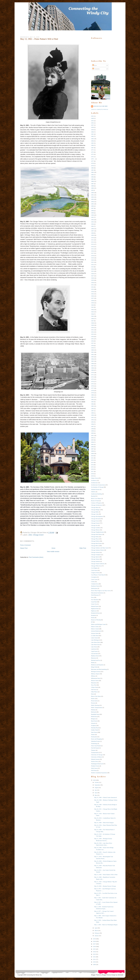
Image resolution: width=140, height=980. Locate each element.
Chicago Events (95, 523)
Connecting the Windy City (34, 975)
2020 (94, 780)
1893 (92, 199)
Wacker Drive (95, 761)
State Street (94, 732)
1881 (92, 170)
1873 (92, 154)
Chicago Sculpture (96, 555)
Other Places (94, 692)
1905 (92, 226)
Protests (93, 703)
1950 (92, 328)
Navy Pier (94, 685)
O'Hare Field (94, 687)
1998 (92, 429)
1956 (92, 341)
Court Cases (94, 579)
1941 (92, 307)
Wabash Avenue (95, 759)
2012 (92, 460)
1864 (92, 141)
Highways (94, 611)
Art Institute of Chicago (97, 487)
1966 (92, 363)
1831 (92, 116)
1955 (92, 339)
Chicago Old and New (100, 106)
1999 (92, 431)
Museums (94, 683)
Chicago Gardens (96, 528)
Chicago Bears (95, 507)
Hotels (93, 618)
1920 (92, 260)
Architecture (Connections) (98, 485)
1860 (92, 132)
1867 (92, 148)
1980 (92, 395)
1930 (92, 283)
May (96, 795)
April (96, 928)
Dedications (94, 588)
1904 (92, 224)
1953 (92, 334)
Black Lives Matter (96, 498)
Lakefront (94, 649)
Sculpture (94, 725)
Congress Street (95, 573)
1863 (92, 139)
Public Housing (95, 705)
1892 (92, 197)
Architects (94, 480)
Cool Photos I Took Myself (98, 575)
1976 (92, 386)
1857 (92, 125)
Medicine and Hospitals (97, 665)
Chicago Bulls (95, 512)
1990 (92, 415)
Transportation (95, 752)
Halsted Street (95, 606)
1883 (92, 175)
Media (93, 663)
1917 (92, 253)
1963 (92, 357)
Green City (94, 604)
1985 (92, 406)
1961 (92, 352)
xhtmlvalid (120, 975)
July (96, 790)
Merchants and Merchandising (99, 669)
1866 (92, 145)
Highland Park (95, 609)
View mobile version (53, 552)
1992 (92, 420)
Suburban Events (95, 741)
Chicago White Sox (96, 566)
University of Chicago (97, 755)
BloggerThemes (106, 975)
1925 (92, 271)
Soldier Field (94, 730)
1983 (92, 402)
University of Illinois (96, 757)
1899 (92, 213)
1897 (92, 208)
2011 (92, 458)
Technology (94, 743)
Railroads (94, 712)
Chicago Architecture (97, 505)
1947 (92, 321)
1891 (92, 195)
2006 (92, 447)
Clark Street (94, 570)
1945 (92, 316)
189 (92, 190)
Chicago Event (38, 535)
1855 (92, 123)
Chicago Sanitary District (98, 550)
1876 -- (93, 159)
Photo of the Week (96, 696)
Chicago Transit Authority (98, 564)
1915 (92, 249)
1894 (92, 202)
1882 (92, 172)
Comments (96, 69)
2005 (92, 444)
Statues (93, 734)
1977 (92, 388)
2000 (92, 433)
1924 (92, 269)
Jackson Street (95, 633)
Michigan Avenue (96, 672)
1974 (92, 381)
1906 (92, 229)
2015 (92, 467)
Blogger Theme (96, 975)
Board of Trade (95, 501)
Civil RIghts (94, 568)
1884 (92, 177)
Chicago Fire (94, 525)
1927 (92, 276)
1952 (92, 332)
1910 (92, 238)
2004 (92, 442)
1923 (92, 267)
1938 (92, 301)
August (96, 788)
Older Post (83, 548)
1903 (92, 222)
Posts (95, 65)
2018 (92, 474)
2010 (92, 456)
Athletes (93, 492)
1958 (92, 346)
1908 (92, 233)
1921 (92, 262)
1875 (92, 157)
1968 (92, 368)
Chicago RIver (95, 546)
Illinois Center (95, 627)
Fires (92, 597)
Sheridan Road (95, 728)
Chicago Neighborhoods (97, 532)
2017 (92, 471)
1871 (92, 150)
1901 (92, 217)
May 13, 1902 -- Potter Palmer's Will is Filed (39, 39)
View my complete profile (100, 109)
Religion (93, 719)
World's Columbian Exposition (99, 773)
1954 (92, 337)
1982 (92, 399)
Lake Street (94, 647)
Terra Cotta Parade (96, 746)
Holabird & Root (95, 613)
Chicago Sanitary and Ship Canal (100, 548)
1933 (92, 289)
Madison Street (95, 656)
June (96, 793)
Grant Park (94, 602)
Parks (93, 694)
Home (53, 548)
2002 (92, 438)
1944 (92, 314)
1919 (92, 258)
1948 (92, 323)
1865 (92, 143)
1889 (92, 188)
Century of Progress (96, 503)
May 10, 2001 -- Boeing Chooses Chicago (105, 886)
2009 (92, 453)
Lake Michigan (95, 640)
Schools (93, 723)
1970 (92, 372)
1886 (92, 181)
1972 (92, 377)
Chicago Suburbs (95, 561)
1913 (92, 244)
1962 (92, 355)
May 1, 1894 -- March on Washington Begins (106, 925)
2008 (92, 451)
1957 (92, 343)
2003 (92, 440)
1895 (92, 204)
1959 (92, 348)
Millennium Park (95, 678)
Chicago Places (95, 539)
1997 (92, 426)
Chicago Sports (95, 557)
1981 (92, 397)
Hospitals (94, 615)
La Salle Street (95, 636)
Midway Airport (95, 674)
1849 (92, 118)
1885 (92, 179)
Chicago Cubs (95, 514)
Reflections (94, 716)
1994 (92, 424)
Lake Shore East (95, 645)
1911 (92, 240)
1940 (92, 305)
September (97, 785)
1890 (92, 193)
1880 (92, 168)
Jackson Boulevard (96, 631)
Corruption (94, 577)
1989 (92, 413)
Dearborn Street (95, 586)
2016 (92, 469)
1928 (92, 278)
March (96, 930)
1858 (92, 127)
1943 (92, 312)
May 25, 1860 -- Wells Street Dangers (104, 823)
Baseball (93, 496)
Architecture (94, 483)
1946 (92, 319)
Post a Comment (25, 545)
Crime (93, 582)
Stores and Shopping (96, 739)
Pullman (93, 710)
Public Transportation (97, 707)
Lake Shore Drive (96, 642)
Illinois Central (95, 629)
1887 (92, 184)
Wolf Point (94, 770)
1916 (92, 251)
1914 (92, 247)
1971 (92, 375)
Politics (93, 698)
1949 (92, 325)
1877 (92, 161)
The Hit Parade (95, 748)
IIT (92, 622)
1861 (92, 134)
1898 (92, 211)
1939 (92, 303)
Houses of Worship (96, 620)
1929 (92, 280)
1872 (92, 152)
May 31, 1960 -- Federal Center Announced (105, 797)
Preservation (94, 701)
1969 (92, 370)
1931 (92, 285)
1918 (92, 256)
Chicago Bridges (95, 510)
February (97, 933)
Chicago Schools (95, 552)
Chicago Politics (95, 541)
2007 (92, 449)
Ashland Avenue (95, 489)
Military (93, 676)
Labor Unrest (94, 638)
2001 (92, 435)
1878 (92, 163)
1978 (92, 390)
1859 (92, 130)
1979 (92, 393)
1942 (92, 310)
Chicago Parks (95, 537)
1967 (92, 366)
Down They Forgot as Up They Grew (101, 591)
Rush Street (94, 721)
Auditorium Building (97, 494)
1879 (92, 166)
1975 (92, 384)
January (97, 936)
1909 (92, 235)
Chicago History (95, 530)
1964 (92, 359)
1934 (92, 292)
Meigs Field (94, 667)
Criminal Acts (95, 584)
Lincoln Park (94, 654)
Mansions (94, 658)
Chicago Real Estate (96, 543)
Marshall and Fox (96, 660)
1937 (92, 298)
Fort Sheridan (95, 600)
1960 (92, 350)
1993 (92, 422)
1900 (92, 215)
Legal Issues (94, 651)
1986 (92, 408)
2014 (92, 465)
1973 (92, 379)
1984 (92, 404)
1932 (92, 287)
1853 (92, 121)
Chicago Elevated (96, 519)
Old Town (94, 690)
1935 (92, 294)
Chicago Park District (97, 534)
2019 (92, 476)
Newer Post (24, 548)
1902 (30, 535)
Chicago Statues (95, 559)
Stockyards (94, 737)
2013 (92, 462)
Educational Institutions (97, 593)
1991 (92, 417)
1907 (92, 231)
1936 (92, 296)
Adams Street (95, 478)
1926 (92, 274)
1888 (92, 186)
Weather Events (95, 766)
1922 (92, 265)
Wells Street (94, 768)
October (97, 782)
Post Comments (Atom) (36, 557)
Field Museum (95, 595)
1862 (92, 136)
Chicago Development (97, 516)
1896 (92, 206)
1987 (92, 411)
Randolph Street (95, 714)
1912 (92, 242)
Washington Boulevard (97, 764)
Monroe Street (95, 681)
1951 (92, 330)
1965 (92, 361)
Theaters (93, 750)
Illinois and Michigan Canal (98, 624)
